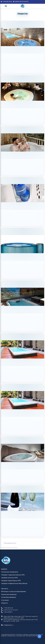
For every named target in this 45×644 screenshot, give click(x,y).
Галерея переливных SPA (11, 581)
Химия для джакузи (9, 594)
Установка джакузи (9, 597)
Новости (4, 603)
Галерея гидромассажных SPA (13, 575)
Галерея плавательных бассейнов (14, 583)
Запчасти (5, 589)
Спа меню (5, 600)
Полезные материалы (10, 572)
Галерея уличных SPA (9, 578)
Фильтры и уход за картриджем (14, 591)
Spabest (4, 569)
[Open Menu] (6, 6)
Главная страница (6, 548)
